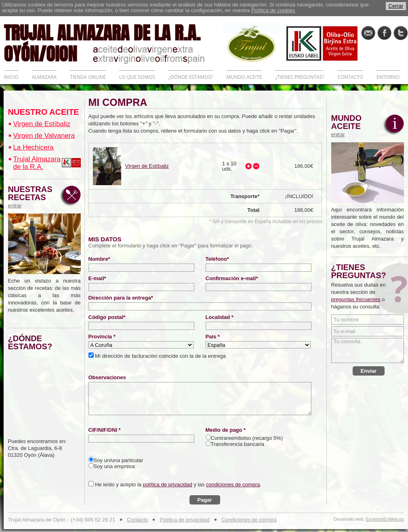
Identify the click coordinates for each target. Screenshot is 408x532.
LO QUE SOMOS (137, 77)
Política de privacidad (185, 520)
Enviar (369, 371)
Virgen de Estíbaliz (42, 124)
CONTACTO (350, 77)
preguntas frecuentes (356, 299)
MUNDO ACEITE (244, 77)
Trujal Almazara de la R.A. (37, 163)
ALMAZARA (44, 77)
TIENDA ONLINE (88, 77)
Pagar (205, 500)
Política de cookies (273, 10)
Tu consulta (368, 350)
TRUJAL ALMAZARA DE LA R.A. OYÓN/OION (114, 42)
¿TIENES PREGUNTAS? (300, 77)
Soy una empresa (114, 466)
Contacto (137, 520)
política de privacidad (168, 484)
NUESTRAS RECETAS (32, 197)
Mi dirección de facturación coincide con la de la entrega (160, 356)
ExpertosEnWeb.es (385, 519)
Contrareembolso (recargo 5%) (247, 438)
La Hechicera (34, 147)
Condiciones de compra (249, 520)
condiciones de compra (233, 484)
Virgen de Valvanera (44, 136)
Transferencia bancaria (238, 444)
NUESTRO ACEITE (44, 112)
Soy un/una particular (119, 460)
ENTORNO (388, 77)
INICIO (11, 77)
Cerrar (396, 6)
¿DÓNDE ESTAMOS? (191, 77)
